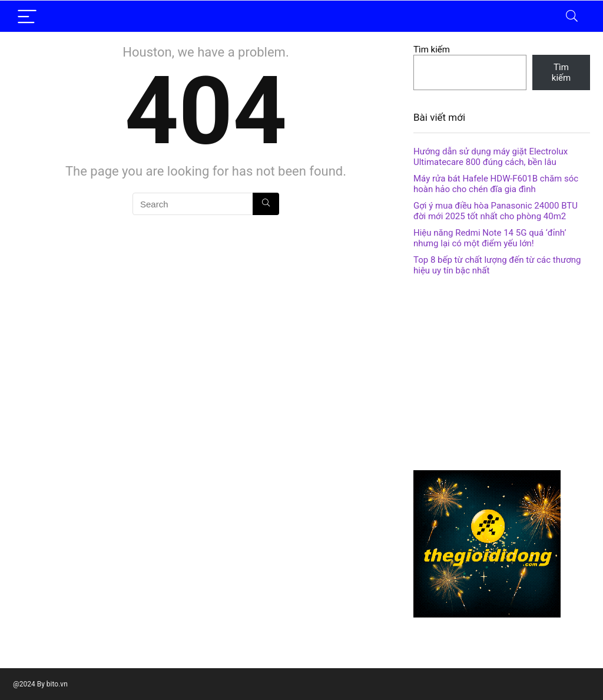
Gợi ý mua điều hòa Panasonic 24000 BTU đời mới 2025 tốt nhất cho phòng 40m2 (496, 211)
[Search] (572, 16)
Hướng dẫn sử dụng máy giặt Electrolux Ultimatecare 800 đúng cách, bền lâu (491, 157)
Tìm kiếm (432, 49)
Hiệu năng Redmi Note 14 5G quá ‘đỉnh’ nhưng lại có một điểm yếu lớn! (490, 238)
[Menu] (27, 16)
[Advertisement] (502, 376)
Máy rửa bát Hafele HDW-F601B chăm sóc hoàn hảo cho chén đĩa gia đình (496, 184)
